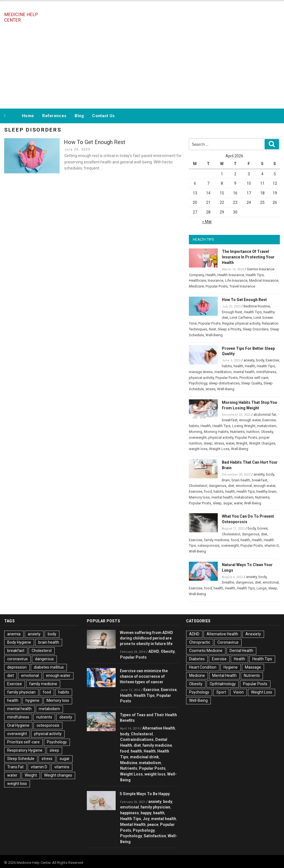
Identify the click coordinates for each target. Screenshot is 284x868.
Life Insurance (236, 280)
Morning (196, 432)
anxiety (249, 360)
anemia (14, 634)
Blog (79, 116)
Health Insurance (231, 275)
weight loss (198, 449)
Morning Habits (216, 432)
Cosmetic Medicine (206, 651)
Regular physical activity (241, 323)
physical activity (201, 378)
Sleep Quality (252, 383)
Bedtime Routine (257, 306)
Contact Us (103, 116)
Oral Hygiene (18, 725)
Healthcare (197, 280)
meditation (223, 372)
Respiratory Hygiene (25, 750)
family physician (21, 692)
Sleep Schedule (21, 759)
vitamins (62, 767)
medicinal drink (144, 757)
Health (211, 275)
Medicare (196, 286)
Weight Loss (219, 449)
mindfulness (266, 372)
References (54, 116)
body (260, 360)
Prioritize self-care (254, 378)
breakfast (230, 420)
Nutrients (237, 432)
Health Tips (255, 275)
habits (227, 366)
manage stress (201, 372)
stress (211, 389)
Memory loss (199, 497)
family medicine (216, 540)
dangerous (218, 486)
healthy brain (266, 491)
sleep (208, 443)
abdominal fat (265, 414)
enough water (250, 420)
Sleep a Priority (229, 329)
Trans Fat (15, 767)
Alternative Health (159, 728)
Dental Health (241, 651)
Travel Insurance (242, 286)
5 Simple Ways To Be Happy (145, 794)
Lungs (262, 588)
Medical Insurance (264, 280)
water (230, 443)
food (208, 491)
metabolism (267, 426)
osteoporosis (208, 545)
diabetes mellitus (49, 667)
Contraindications (137, 739)
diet (231, 486)
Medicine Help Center (21, 17)
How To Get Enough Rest (95, 142)
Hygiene (231, 667)
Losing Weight (244, 426)
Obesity (267, 432)
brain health (241, 480)
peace (153, 825)
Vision (239, 692)
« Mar (207, 222)
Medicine (129, 763)
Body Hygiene (19, 642)
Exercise (272, 360)
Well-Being (214, 335)
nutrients (44, 717)
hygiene (32, 700)
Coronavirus (228, 642)
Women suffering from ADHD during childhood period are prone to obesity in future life (146, 638)
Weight (242, 443)
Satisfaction (155, 836)
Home (28, 116)
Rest (212, 329)
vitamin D (272, 545)
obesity (66, 717)
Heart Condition (203, 667)
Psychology (198, 383)
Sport (221, 692)
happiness (130, 813)
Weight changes (262, 443)
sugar (228, 503)
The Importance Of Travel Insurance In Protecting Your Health (248, 257)
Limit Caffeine (241, 318)
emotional (244, 486)
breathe (228, 582)
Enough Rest (232, 312)
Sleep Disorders (256, 329)
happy (146, 813)
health (238, 366)
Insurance (215, 280)
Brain (226, 480)
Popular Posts (217, 286)
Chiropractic (200, 642)
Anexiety (253, 634)
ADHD (154, 651)
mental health (244, 372)
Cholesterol (198, 486)
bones (263, 528)
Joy (146, 819)
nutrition (253, 432)
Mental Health (133, 825)
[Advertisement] (142, 66)
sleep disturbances (224, 383)
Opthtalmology (223, 684)
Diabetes (197, 659)
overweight (198, 437)
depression (17, 667)
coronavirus (17, 659)
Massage (253, 667)
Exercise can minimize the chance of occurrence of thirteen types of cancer (144, 676)
